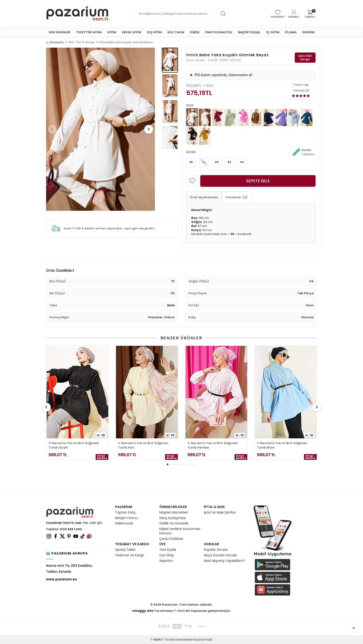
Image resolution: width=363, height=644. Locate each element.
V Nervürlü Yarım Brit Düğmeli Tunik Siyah (74, 445)
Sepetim (166, 561)
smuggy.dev (143, 611)
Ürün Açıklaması (204, 197)
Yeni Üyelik (168, 550)
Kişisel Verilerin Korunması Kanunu (180, 531)
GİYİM (112, 32)
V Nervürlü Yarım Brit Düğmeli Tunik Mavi (282, 445)
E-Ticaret (168, 639)
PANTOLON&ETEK (219, 32)
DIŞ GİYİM (154, 32)
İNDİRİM (308, 32)
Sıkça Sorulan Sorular (220, 555)
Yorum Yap (301, 85)
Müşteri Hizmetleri (174, 512)
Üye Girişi (166, 555)
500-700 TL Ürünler (81, 42)
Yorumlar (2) (237, 197)
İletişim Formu (126, 518)
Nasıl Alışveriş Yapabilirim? (224, 561)
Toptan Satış (125, 512)
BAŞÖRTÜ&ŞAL (249, 32)
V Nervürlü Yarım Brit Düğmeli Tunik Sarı (143, 445)
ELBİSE (195, 32)
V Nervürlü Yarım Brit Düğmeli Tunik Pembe (213, 445)
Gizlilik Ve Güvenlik (174, 523)
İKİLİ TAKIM (176, 32)
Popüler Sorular (216, 550)
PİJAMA (291, 32)
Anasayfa (55, 42)
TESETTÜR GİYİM (89, 32)
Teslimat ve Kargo (130, 555)
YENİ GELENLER (59, 32)
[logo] (77, 14)
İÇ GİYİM (273, 32)
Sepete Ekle (258, 181)
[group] (100, 129)
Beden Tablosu (304, 152)
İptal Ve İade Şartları (220, 512)
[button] (54, 129)
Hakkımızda (124, 523)
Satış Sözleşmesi (172, 518)
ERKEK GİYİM (132, 32)
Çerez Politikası (171, 539)
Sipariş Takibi (125, 550)
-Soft (156, 639)
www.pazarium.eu (61, 579)
